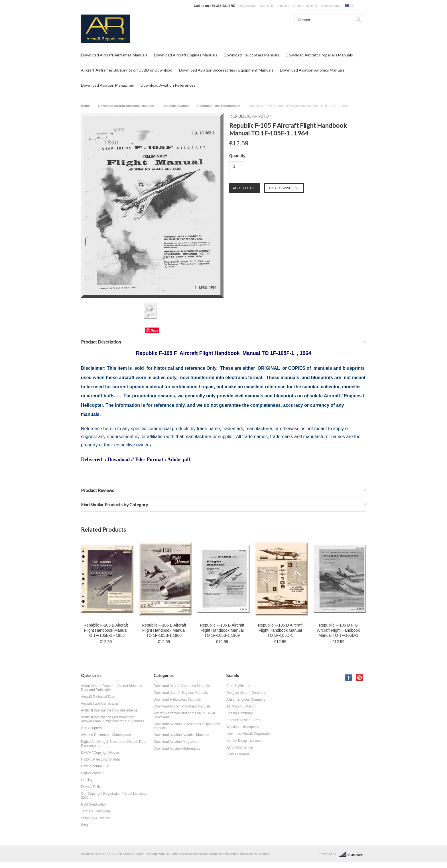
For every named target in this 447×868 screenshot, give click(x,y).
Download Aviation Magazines (107, 85)
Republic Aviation (176, 106)
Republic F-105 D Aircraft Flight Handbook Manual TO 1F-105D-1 (280, 630)
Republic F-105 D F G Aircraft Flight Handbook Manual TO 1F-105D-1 (338, 630)
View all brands (238, 754)
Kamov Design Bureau (243, 741)
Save (155, 330)
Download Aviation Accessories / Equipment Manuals (226, 70)
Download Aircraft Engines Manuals (186, 55)
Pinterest (360, 678)
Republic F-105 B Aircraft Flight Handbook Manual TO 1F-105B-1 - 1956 (106, 630)
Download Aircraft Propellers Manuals (319, 55)
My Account (248, 6)
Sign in (282, 6)
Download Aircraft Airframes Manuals (114, 55)
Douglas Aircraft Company (246, 693)
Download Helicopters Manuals (251, 55)
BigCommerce (352, 854)
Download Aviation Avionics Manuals (312, 70)
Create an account (304, 6)
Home (85, 106)
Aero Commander (240, 747)
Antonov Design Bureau (244, 720)
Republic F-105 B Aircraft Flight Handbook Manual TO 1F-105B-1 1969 (222, 630)
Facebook (349, 678)
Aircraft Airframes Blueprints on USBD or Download (127, 70)
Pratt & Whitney (238, 686)
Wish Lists (267, 6)
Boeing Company (239, 713)
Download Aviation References (168, 85)
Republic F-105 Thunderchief (219, 106)
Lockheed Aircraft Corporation (249, 734)
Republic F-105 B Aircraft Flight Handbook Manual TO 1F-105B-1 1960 (164, 630)
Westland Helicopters (242, 727)
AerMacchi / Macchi (241, 706)
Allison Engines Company (246, 700)
